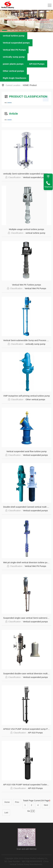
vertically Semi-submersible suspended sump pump (27, 174)
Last (6, 813)
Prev (17, 802)
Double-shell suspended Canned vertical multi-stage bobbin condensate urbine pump (27, 507)
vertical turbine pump (14, 36)
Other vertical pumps (13, 71)
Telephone (48, 187)
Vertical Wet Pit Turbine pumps (26, 285)
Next (46, 805)
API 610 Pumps (37, 64)
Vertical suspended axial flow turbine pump (26, 451)
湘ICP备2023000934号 (32, 861)
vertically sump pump (14, 57)
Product (33, 85)
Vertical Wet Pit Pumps (14, 50)
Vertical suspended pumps (16, 43)
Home (7, 802)
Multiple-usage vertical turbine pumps (26, 229)
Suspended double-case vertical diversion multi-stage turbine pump (27, 673)
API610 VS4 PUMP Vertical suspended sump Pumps (27, 729)
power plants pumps (13, 64)
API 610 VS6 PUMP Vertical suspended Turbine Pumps (27, 785)
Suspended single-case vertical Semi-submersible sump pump (27, 618)
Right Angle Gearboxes (14, 78)
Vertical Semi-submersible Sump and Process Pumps (27, 340)
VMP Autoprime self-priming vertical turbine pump (26, 396)
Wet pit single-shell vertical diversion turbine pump (27, 562)
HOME (26, 85)
